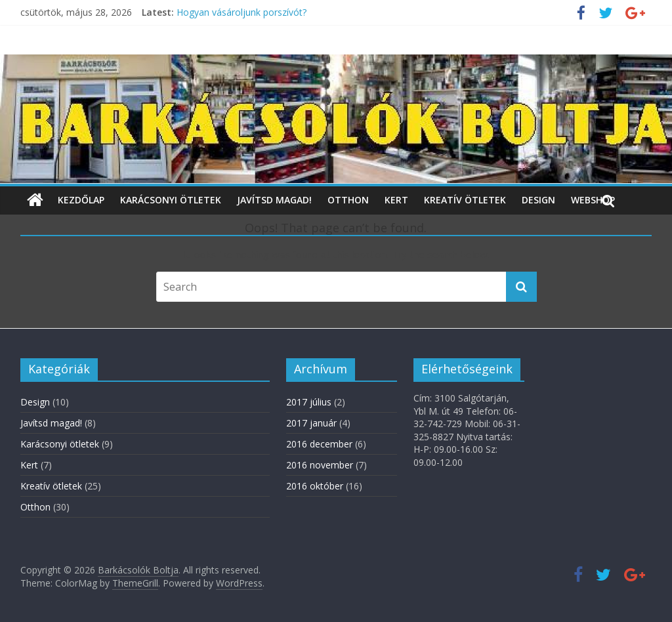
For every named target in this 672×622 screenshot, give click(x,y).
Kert (396, 200)
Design (538, 200)
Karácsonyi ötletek (171, 200)
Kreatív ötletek (465, 200)
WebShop (593, 200)
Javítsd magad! (274, 200)
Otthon (348, 200)
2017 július (309, 402)
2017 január (311, 423)
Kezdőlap (81, 200)
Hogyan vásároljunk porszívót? (241, 12)
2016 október (315, 486)
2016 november (320, 465)
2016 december (319, 444)
